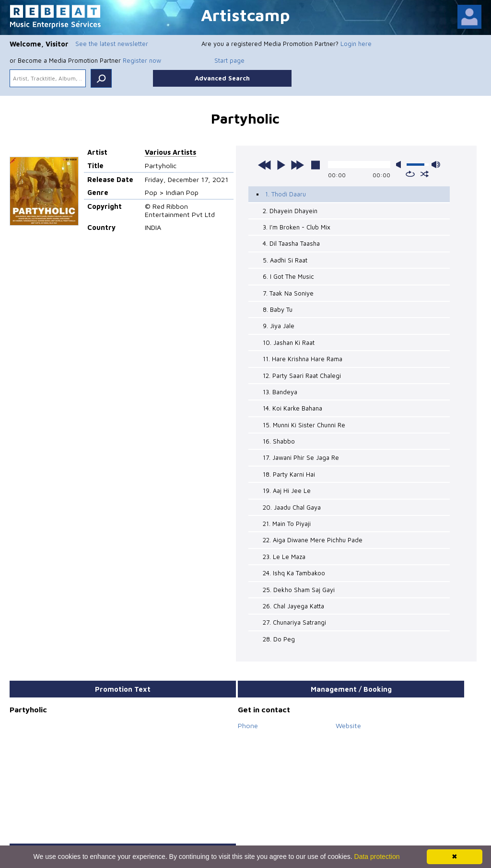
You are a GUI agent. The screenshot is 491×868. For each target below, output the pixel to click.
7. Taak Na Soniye (288, 293)
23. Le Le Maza (284, 557)
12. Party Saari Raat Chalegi (302, 376)
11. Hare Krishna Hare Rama (303, 359)
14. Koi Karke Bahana (292, 408)
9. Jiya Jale (279, 326)
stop (316, 165)
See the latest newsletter (112, 44)
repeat (410, 174)
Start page (229, 60)
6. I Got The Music (288, 276)
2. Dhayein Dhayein (290, 211)
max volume (436, 165)
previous (265, 165)
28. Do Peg (279, 639)
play (281, 165)
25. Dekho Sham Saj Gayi (299, 590)
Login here (356, 44)
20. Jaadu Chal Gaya (292, 507)
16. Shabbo (279, 441)
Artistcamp (245, 15)
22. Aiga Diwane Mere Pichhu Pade (313, 540)
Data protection (377, 857)
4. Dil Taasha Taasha (291, 243)
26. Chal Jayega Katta (293, 606)
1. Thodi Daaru (286, 194)
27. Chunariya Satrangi (294, 622)
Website (348, 725)
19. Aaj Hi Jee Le (287, 491)
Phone (248, 725)
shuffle (425, 174)
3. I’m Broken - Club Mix (297, 227)
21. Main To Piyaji (287, 524)
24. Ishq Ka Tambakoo (294, 573)
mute (400, 165)
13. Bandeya (280, 392)
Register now (142, 60)
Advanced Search (222, 78)
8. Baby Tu (278, 309)
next (297, 165)
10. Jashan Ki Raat (289, 343)
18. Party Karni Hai (289, 474)
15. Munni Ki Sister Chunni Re (304, 425)
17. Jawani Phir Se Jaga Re (301, 457)
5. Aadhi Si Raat (285, 260)
